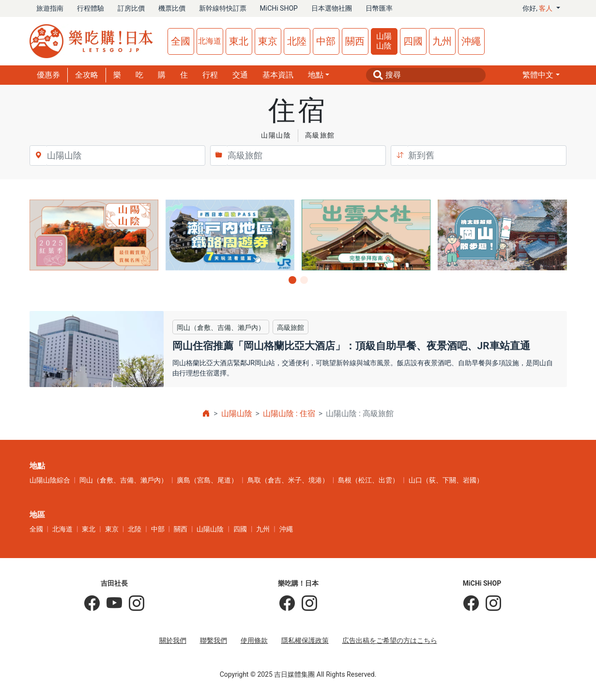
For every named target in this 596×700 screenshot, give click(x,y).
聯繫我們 (214, 640)
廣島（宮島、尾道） (207, 480)
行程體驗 (91, 8)
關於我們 (173, 640)
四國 (413, 41)
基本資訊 (278, 75)
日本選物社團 (332, 8)
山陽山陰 (384, 41)
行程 (210, 75)
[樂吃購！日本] (287, 604)
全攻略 (87, 75)
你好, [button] (538, 8)
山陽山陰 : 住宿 (289, 413)
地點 (316, 75)
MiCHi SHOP (279, 8)
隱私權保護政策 (305, 640)
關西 (355, 41)
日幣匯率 (379, 8)
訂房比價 (131, 8)
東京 (268, 41)
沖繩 (471, 41)
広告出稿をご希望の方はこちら (390, 640)
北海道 (210, 41)
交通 (240, 75)
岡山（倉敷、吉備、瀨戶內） (123, 480)
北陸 (297, 41)
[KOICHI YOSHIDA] (133, 604)
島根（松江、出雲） (368, 480)
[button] (541, 75)
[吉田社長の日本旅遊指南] (92, 604)
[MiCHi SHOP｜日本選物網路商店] (490, 604)
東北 (239, 41)
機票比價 (172, 8)
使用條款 (254, 640)
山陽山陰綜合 (50, 480)
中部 (326, 41)
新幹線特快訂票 (223, 8)
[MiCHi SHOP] (471, 604)
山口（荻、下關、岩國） (446, 480)
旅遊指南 (50, 8)
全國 (181, 41)
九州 (442, 41)
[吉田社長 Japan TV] (111, 604)
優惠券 (48, 75)
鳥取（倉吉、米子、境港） (288, 480)
